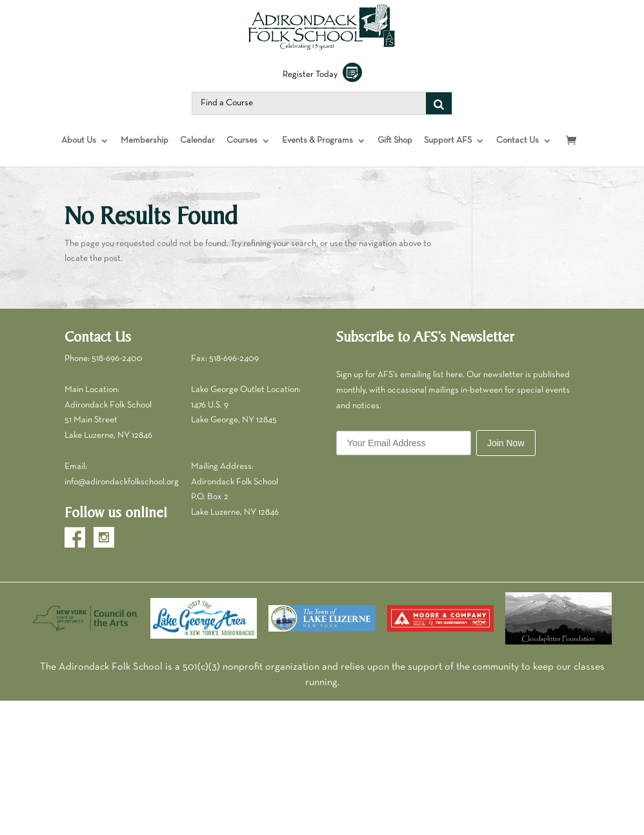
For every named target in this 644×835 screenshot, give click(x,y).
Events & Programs (317, 151)
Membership (145, 151)
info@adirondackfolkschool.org (122, 492)
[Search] (439, 114)
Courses (242, 151)
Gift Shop (395, 151)
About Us (79, 151)
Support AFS (448, 151)
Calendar (197, 151)
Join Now (506, 453)
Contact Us (518, 151)
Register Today (322, 85)
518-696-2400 (117, 369)
